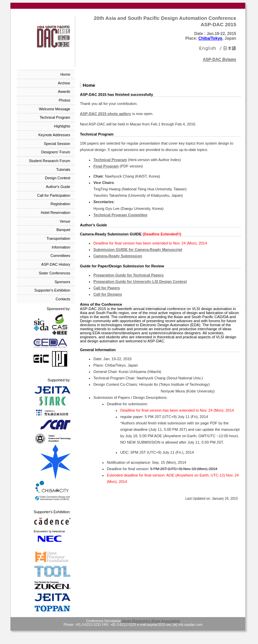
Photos (64, 100)
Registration (60, 204)
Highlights (62, 126)
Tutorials (63, 169)
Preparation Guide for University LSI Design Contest (140, 281)
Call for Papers (107, 288)
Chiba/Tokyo (210, 38)
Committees (60, 256)
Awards (64, 91)
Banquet (63, 230)
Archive (64, 83)
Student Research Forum (50, 161)
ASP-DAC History (56, 264)
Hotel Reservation (56, 213)
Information (61, 247)
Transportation (58, 238)
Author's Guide (58, 187)
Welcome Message (55, 109)
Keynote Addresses (54, 135)
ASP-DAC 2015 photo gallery (105, 114)
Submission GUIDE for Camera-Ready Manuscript (138, 250)
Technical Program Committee (120, 215)
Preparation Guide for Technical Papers (128, 275)
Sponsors (62, 282)
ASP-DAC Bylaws (220, 60)
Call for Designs (108, 294)
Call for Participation (54, 195)
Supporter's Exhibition (52, 290)
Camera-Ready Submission (118, 256)
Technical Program (55, 117)
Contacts (63, 299)
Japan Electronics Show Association (151, 621)
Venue (65, 221)
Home (65, 74)
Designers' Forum (56, 152)
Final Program (106, 166)
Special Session (57, 144)
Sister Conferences (54, 273)
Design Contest (58, 178)
